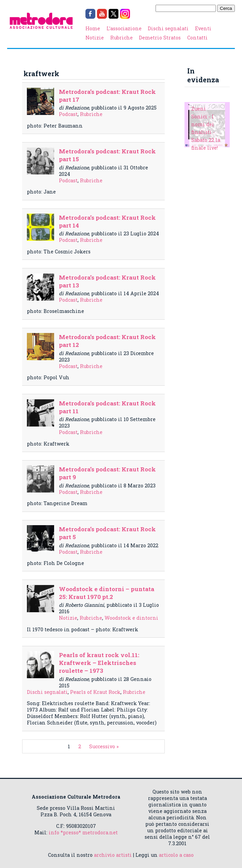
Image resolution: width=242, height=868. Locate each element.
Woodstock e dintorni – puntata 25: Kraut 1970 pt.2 (107, 593)
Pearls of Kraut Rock (95, 692)
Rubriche (122, 38)
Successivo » (104, 746)
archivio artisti (113, 855)
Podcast (68, 114)
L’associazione (124, 28)
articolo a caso (176, 855)
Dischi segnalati (168, 28)
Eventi (203, 28)
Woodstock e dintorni (131, 618)
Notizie (95, 38)
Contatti (197, 38)
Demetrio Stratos (160, 38)
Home (93, 28)
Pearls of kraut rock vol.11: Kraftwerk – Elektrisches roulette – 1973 (99, 663)
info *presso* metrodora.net (83, 832)
